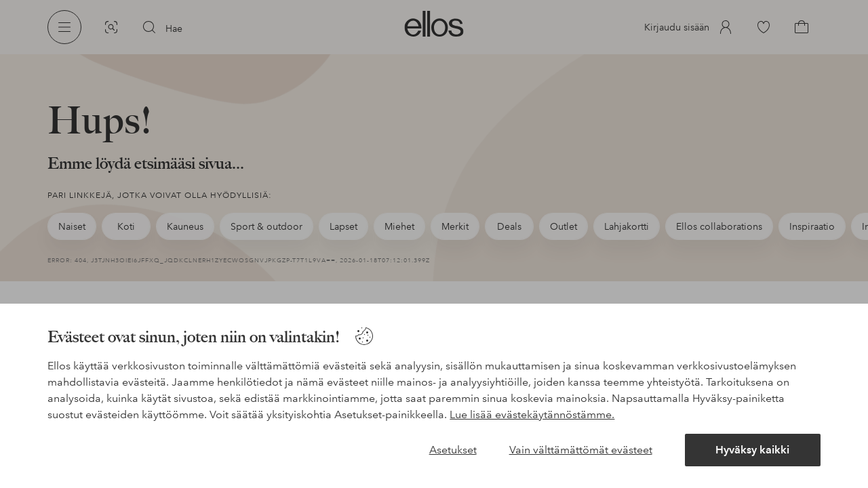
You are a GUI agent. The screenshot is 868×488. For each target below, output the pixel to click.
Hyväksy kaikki (752, 450)
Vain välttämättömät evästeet (581, 450)
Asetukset (453, 450)
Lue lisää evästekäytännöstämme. (532, 414)
